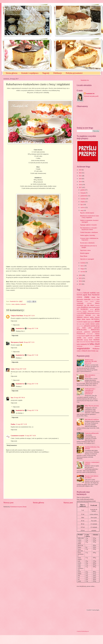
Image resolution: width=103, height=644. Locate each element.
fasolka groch (96, 307)
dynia (90, 307)
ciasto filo (93, 299)
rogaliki (88, 336)
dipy (85, 305)
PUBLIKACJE (81, 334)
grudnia (83, 190)
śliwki (91, 340)
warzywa (97, 346)
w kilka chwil (93, 344)
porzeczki (79, 332)
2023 (80, 170)
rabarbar (17, 304)
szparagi (86, 340)
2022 (80, 173)
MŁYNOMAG (95, 319)
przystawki (96, 332)
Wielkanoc (96, 349)
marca (82, 266)
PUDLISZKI (90, 334)
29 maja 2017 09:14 (19, 398)
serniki (79, 338)
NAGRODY (80, 322)
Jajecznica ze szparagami (87, 259)
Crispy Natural (89, 301)
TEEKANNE (83, 342)
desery (97, 303)
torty (78, 344)
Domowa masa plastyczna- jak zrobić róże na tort (91, 361)
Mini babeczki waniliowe (92, 420)
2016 (80, 275)
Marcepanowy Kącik (17, 342)
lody (98, 315)
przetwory (87, 332)
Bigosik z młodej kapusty (87, 213)
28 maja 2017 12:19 (29, 316)
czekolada (80, 303)
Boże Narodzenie (94, 295)
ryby (91, 336)
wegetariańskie (83, 348)
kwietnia (83, 263)
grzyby (97, 309)
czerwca (83, 208)
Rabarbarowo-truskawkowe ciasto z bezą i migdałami (89, 217)
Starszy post (68, 503)
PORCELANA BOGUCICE (88, 330)
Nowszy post (8, 503)
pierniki (93, 326)
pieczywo (87, 326)
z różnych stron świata (88, 351)
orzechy (87, 324)
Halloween (79, 311)
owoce (92, 324)
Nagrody (46, 73)
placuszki (97, 328)
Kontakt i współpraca (30, 73)
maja (82, 210)
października (84, 196)
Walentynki (80, 346)
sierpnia (83, 202)
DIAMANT (80, 305)
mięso (79, 319)
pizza (90, 328)
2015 (80, 278)
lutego (82, 269)
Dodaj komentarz (12, 445)
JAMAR (79, 313)
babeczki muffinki (90, 293)
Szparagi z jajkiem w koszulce (88, 225)
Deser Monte (84, 256)
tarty (78, 342)
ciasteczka (87, 299)
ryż (94, 336)
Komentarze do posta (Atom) (18, 507)
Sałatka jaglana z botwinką (87, 235)
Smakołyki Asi (21, 8)
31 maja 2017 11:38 (21, 424)
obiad (97, 321)
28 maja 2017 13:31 (29, 342)
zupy (97, 351)
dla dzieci (91, 305)
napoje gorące (91, 322)
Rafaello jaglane (85, 253)
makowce (86, 317)
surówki (90, 338)
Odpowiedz (14, 321)
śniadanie (97, 340)
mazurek (97, 317)
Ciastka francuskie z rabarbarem (89, 232)
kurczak (88, 315)
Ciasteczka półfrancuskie (92, 433)
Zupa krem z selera (85, 250)
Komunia (97, 313)
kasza (93, 313)
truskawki (23, 304)
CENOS (79, 297)
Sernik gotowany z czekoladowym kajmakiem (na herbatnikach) (90, 391)
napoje (85, 322)
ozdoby (98, 324)
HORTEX (97, 311)
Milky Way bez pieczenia (92, 406)
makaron (80, 317)
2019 (80, 182)
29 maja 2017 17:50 (33, 384)
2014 (80, 281)
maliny (92, 317)
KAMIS (84, 313)
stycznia (83, 272)
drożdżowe (85, 307)
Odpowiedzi (16, 325)
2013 (80, 284)
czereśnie (89, 303)
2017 (80, 187)
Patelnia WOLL (80, 326)
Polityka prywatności (74, 73)
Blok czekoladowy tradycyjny (90, 376)
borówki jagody (82, 295)
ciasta (13, 304)
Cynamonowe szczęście (17, 436)
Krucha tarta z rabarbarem (87, 243)
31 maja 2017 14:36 (30, 436)
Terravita (88, 342)
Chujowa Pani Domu (17, 316)
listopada (83, 193)
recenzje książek (81, 336)
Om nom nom (81, 324)
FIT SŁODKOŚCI (82, 309)
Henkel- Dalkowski (88, 311)
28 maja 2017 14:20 (21, 369)
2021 (80, 176)
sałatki (97, 336)
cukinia (98, 301)
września (83, 199)
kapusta (89, 313)
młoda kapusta (86, 319)
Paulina (13, 424)
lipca (82, 205)
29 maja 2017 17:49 (33, 328)
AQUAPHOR (80, 293)
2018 (80, 185)
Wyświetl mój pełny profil (91, 96)
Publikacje (58, 73)
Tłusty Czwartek (95, 342)
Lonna (13, 369)
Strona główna (12, 73)
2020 (80, 179)
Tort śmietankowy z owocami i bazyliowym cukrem (89, 229)
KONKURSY (80, 315)
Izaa (12, 398)
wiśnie (79, 351)
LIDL (94, 315)
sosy (85, 338)
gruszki (92, 309)
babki (98, 293)
